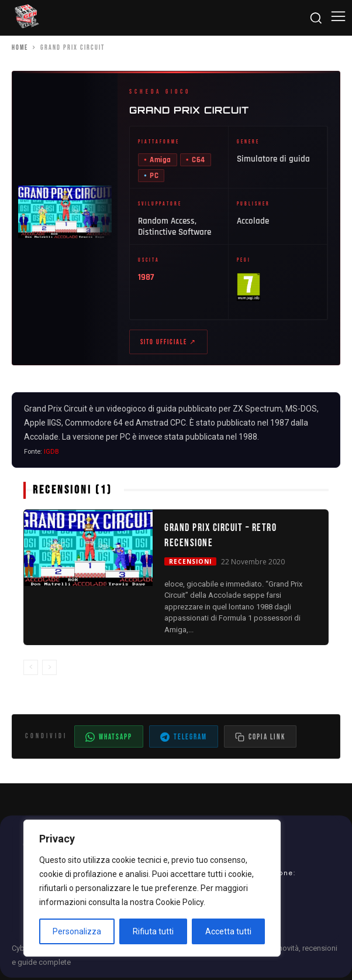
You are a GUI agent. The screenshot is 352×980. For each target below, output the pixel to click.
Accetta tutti (228, 931)
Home (20, 48)
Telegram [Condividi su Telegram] (184, 739)
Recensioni (190, 564)
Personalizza (77, 931)
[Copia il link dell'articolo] (260, 739)
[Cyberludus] (26, 18)
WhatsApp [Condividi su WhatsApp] (109, 739)
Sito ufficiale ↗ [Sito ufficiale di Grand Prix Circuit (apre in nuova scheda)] (168, 343)
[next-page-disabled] (49, 670)
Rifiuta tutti (153, 931)
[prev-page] (31, 670)
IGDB (51, 454)
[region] (152, 888)
